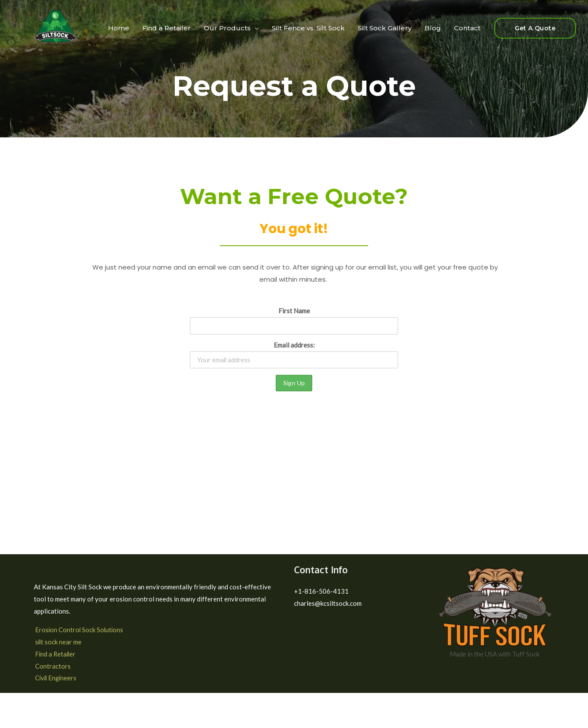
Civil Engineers (56, 678)
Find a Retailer (55, 654)
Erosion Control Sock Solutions (79, 630)
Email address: (294, 355)
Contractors (52, 666)
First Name (294, 311)
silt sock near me (57, 642)
